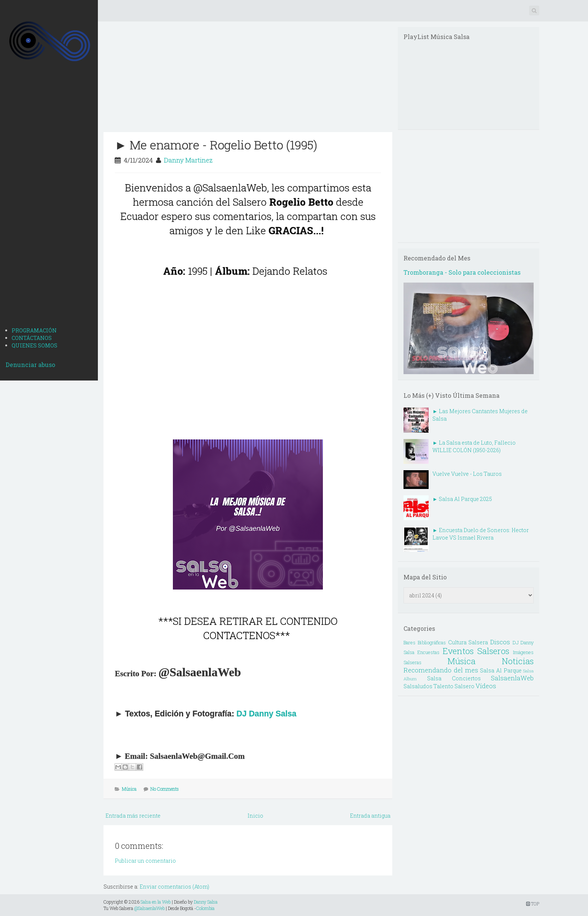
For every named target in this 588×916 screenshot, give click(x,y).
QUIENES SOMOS (34, 345)
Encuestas (428, 652)
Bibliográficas (432, 642)
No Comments (165, 789)
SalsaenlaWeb (512, 678)
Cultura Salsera (468, 642)
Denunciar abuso (30, 365)
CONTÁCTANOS (32, 338)
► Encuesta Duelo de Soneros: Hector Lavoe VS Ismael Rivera (481, 534)
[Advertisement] (49, 203)
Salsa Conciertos (454, 678)
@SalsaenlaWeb (149, 908)
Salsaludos (418, 686)
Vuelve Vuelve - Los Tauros (467, 474)
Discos (500, 642)
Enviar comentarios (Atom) (174, 887)
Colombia (205, 908)
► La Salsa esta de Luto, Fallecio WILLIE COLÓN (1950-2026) (474, 446)
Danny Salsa (206, 902)
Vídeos (486, 686)
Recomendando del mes (441, 670)
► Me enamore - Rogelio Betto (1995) (216, 145)
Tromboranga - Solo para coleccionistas (462, 272)
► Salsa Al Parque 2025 (462, 499)
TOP (533, 904)
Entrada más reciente (133, 816)
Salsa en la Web (156, 902)
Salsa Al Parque (501, 670)
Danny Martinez (188, 160)
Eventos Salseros (476, 651)
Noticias (518, 661)
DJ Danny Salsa (266, 714)
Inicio (255, 816)
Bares (409, 642)
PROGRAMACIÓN (34, 330)
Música (129, 789)
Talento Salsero (454, 686)
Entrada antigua (370, 816)
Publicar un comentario (145, 861)
